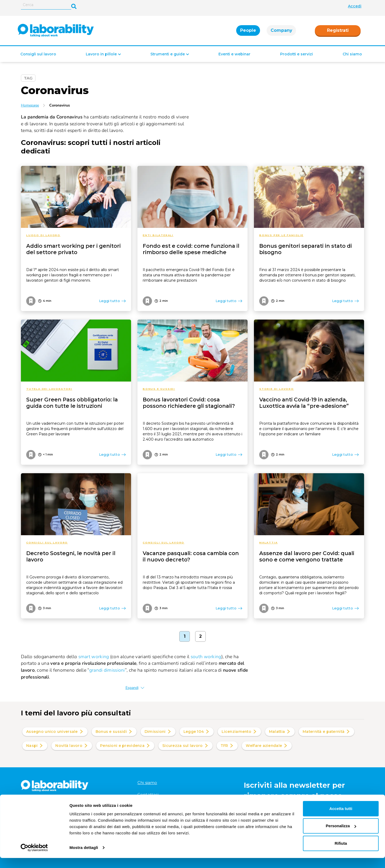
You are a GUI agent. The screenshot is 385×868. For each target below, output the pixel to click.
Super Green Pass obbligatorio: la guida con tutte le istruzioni (72, 403)
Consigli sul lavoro (38, 54)
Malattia (268, 542)
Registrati (338, 31)
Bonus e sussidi (159, 389)
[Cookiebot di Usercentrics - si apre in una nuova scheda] (34, 858)
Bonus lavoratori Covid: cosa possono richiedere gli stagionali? (189, 403)
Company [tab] (281, 31)
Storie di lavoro (277, 389)
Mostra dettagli (84, 858)
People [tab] (248, 31)
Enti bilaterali (158, 235)
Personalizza (341, 836)
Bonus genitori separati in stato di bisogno (306, 249)
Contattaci (148, 794)
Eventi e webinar (234, 54)
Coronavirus (60, 105)
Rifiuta (341, 853)
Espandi (135, 688)
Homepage (30, 105)
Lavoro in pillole (101, 54)
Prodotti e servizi (297, 54)
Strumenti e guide (168, 54)
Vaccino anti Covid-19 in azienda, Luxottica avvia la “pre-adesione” (304, 403)
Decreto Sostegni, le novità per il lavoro (71, 556)
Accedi (355, 6)
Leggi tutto (112, 301)
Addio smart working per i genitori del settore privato (73, 249)
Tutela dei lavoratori (49, 389)
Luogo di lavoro (43, 235)
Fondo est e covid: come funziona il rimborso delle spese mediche (191, 249)
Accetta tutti (341, 819)
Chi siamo (352, 54)
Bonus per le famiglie (281, 235)
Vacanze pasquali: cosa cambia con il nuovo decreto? (191, 556)
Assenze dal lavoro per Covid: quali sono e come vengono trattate (307, 556)
